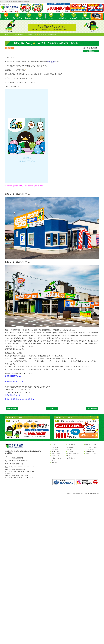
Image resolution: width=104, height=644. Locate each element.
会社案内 (51, 18)
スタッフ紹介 (71, 447)
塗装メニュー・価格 (91, 445)
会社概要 (54, 460)
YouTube (70, 456)
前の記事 (92, 408)
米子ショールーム (57, 458)
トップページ (55, 445)
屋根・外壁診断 (90, 451)
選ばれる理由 (29, 18)
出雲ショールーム (57, 454)
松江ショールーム (57, 456)
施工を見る (62, 18)
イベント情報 (71, 445)
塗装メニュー (40, 18)
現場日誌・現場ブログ (73, 454)
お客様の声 (74, 18)
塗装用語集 (55, 449)
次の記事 (12, 408)
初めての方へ (17, 18)
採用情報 (54, 462)
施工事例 (70, 449)
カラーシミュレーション (92, 454)
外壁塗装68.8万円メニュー (14, 376)
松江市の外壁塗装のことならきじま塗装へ (19, 399)
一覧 (52, 408)
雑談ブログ (9, 48)
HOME (6, 18)
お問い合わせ (85, 18)
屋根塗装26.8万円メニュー (14, 381)
